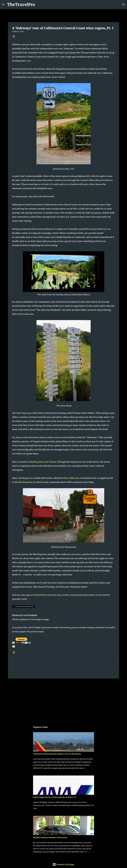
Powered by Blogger (64, 864)
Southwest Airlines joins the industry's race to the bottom (57, 754)
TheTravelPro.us (41, 595)
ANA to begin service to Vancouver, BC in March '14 (54, 797)
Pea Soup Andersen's (97, 229)
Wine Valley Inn (71, 478)
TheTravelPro (21, 5)
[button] (14, 37)
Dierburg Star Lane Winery (43, 462)
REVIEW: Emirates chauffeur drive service (50, 838)
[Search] (39, 5)
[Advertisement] (64, 700)
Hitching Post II (27, 482)
